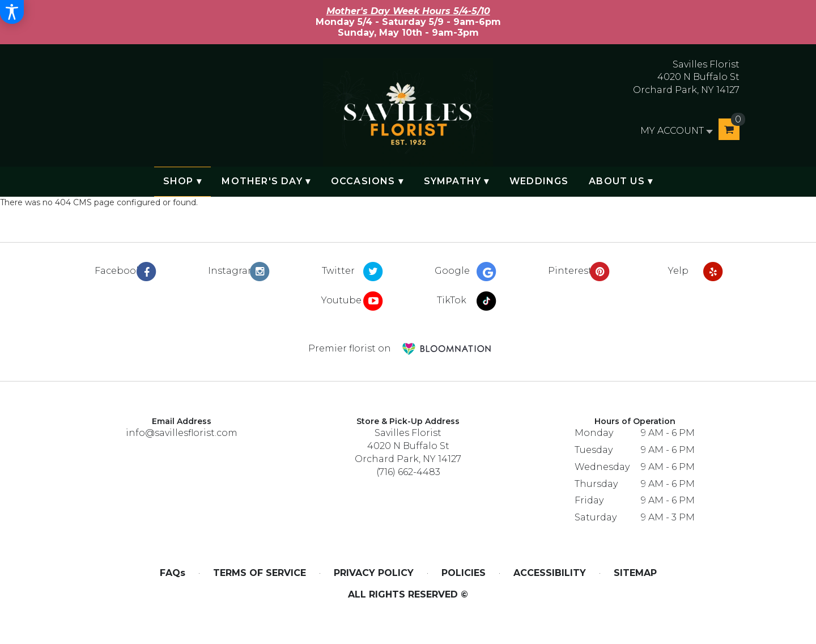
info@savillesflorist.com (182, 433)
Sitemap (635, 573)
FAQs (173, 573)
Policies (464, 573)
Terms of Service (260, 573)
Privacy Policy (374, 573)
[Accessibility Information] (12, 12)
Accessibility (550, 573)
